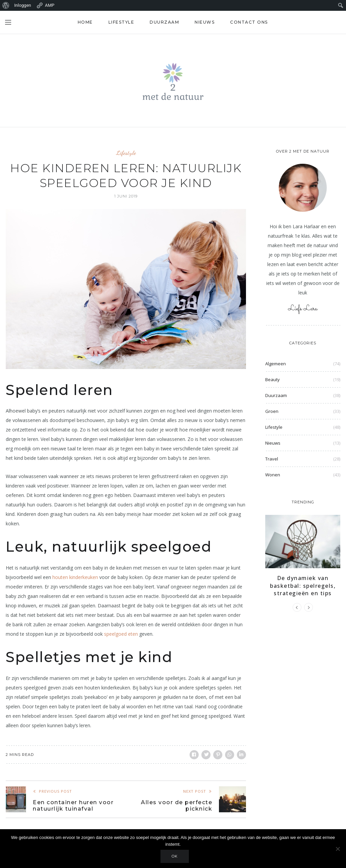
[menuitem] (6, 5)
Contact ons (249, 22)
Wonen (273, 480)
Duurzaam (164, 22)
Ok (175, 856)
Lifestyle (121, 22)
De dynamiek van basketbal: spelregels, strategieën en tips (303, 591)
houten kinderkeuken (75, 577)
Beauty (273, 385)
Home (85, 22)
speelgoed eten (121, 634)
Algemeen (276, 369)
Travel (272, 464)
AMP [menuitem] (45, 5)
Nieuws (205, 22)
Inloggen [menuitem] (23, 5)
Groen (272, 416)
